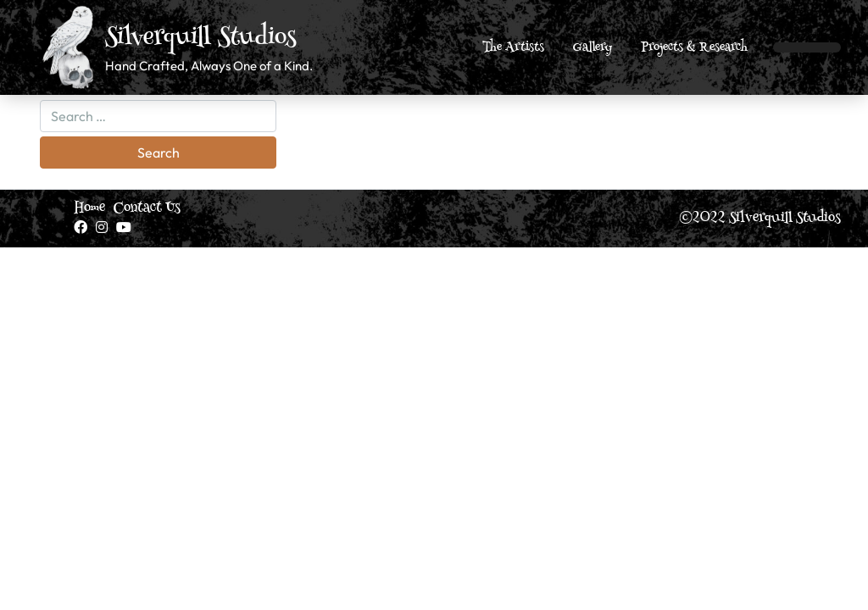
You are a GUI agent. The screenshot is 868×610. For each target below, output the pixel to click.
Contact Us (147, 208)
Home (89, 208)
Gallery (593, 48)
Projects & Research (694, 48)
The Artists (513, 48)
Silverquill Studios (201, 39)
